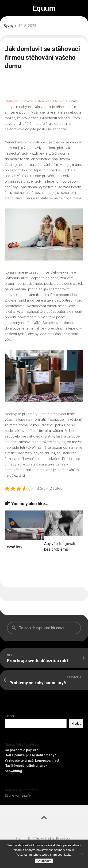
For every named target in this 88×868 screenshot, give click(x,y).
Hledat (9, 716)
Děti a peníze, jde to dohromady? (30, 755)
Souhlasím (44, 861)
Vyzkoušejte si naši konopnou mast (32, 760)
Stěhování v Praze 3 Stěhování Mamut (34, 101)
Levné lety (13, 547)
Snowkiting (13, 771)
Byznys (10, 26)
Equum (44, 8)
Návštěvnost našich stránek (26, 766)
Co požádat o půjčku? (21, 750)
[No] (82, 854)
